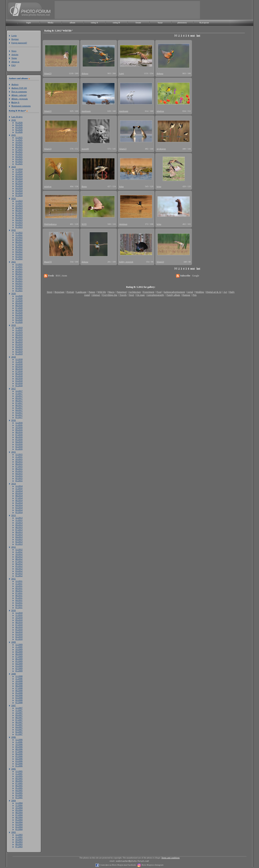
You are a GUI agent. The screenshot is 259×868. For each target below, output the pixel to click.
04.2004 (19, 822)
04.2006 (19, 759)
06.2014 (19, 500)
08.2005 (19, 781)
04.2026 (19, 125)
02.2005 (19, 795)
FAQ (13, 65)
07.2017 (19, 403)
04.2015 (19, 473)
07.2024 (19, 181)
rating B (116, 23)
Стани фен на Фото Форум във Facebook (117, 865)
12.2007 (19, 708)
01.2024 (19, 195)
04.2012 (19, 568)
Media (50, 23)
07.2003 (19, 846)
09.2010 (19, 620)
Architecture (135, 292)
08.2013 (19, 527)
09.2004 (19, 810)
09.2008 (19, 683)
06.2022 (19, 247)
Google (196, 276)
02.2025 (19, 161)
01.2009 (19, 671)
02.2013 (19, 542)
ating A (15, 102)
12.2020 (19, 296)
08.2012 (19, 559)
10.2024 (19, 174)
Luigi (122, 73)
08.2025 (19, 147)
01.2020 (19, 322)
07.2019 (19, 339)
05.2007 (19, 724)
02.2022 (19, 256)
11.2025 (19, 140)
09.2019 (19, 335)
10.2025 (19, 142)
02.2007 (19, 732)
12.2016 (19, 423)
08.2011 (19, 591)
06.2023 (19, 215)
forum (138, 23)
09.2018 (19, 366)
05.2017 (19, 408)
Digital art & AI (214, 292)
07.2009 (19, 656)
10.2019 (19, 332)
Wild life (102, 292)
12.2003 (19, 835)
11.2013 (19, 520)
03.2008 (19, 698)
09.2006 (19, 747)
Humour (186, 295)
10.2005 (19, 776)
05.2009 (19, 661)
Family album (173, 295)
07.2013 (19, 530)
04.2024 (19, 188)
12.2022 (19, 232)
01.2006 (19, 766)
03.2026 (19, 127)
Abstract (96, 295)
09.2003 (19, 842)
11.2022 (19, 235)
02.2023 (19, 225)
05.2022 (19, 249)
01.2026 (19, 132)
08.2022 (19, 242)
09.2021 (19, 271)
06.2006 (19, 754)
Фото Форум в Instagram (152, 865)
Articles (15, 54)
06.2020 (19, 310)
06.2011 (19, 595)
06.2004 (19, 817)
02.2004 (19, 827)
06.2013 (19, 532)
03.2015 (19, 476)
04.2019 (19, 347)
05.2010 (19, 629)
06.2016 (19, 437)
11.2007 (19, 710)
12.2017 (19, 391)
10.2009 (19, 649)
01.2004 (19, 829)
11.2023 (19, 203)
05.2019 (19, 344)
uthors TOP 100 (19, 88)
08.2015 (19, 464)
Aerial (190, 292)
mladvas (160, 111)
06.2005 (19, 785)
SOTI (84, 224)
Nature (92, 292)
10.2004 (19, 808)
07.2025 (19, 149)
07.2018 (19, 371)
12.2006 (19, 739)
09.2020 (19, 303)
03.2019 (19, 349)
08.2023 (19, 210)
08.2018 (19, 369)
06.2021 (19, 278)
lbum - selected (19, 95)
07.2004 (19, 815)
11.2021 (19, 266)
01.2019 (19, 354)
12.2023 (19, 201)
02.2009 (19, 668)
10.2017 (19, 396)
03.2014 (19, 507)
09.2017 (19, 398)
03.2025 (19, 159)
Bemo (84, 186)
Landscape (81, 292)
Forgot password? (19, 43)
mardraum (86, 111)
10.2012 (19, 554)
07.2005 (19, 783)
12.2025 (19, 137)
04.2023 (19, 220)
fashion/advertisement (174, 292)
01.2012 (19, 576)
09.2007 (19, 715)
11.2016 (19, 425)
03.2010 (19, 634)
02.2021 (19, 288)
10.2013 (19, 522)
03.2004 (19, 824)
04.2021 (19, 283)
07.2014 (19, 498)
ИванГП (48, 262)
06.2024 (19, 183)
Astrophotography (156, 295)
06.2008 (19, 690)
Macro (111, 292)
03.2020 (19, 317)
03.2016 (19, 444)
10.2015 (19, 459)
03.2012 (19, 571)
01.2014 (19, 512)
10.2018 (19, 364)
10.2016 (19, 427)
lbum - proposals (20, 99)
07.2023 (19, 213)
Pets (195, 295)
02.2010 (19, 637)
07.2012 (19, 561)
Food (159, 292)
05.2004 (19, 820)
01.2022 (19, 259)
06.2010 (19, 627)
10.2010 (19, 617)
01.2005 (19, 797)
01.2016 (19, 449)
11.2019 (19, 330)
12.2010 (19, 613)
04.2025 (19, 156)
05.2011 (19, 598)
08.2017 (19, 400)
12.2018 (19, 359)
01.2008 (19, 702)
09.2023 (19, 208)
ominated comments (21, 106)
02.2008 (19, 700)
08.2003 (19, 844)
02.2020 (19, 320)
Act (225, 292)
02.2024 (19, 193)
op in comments (19, 91)
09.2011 (19, 588)
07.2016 (19, 434)
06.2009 (19, 659)
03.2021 (19, 286)
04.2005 (19, 790)
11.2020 (19, 298)
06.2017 (19, 405)
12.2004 (19, 803)
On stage (140, 295)
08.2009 (19, 654)
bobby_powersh (126, 262)
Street (49, 292)
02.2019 (19, 351)
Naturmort (122, 292)
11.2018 (19, 362)
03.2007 (19, 729)
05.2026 (19, 122)
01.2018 (19, 385)
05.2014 (19, 503)
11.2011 (19, 583)
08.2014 (19, 495)
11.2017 (19, 393)
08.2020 (19, 305)
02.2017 (19, 415)
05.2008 (19, 693)
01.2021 (19, 290)
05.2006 (19, 756)
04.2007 (19, 727)
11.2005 (19, 774)
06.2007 (19, 722)
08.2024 (19, 179)
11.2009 (19, 647)
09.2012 (19, 556)
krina (121, 186)
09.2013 (19, 525)
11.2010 (19, 615)
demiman (123, 224)
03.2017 (19, 412)
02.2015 (19, 478)
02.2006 (19, 763)
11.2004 (19, 805)
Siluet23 (48, 73)
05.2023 (19, 217)
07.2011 (19, 593)
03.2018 (19, 381)
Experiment (149, 292)
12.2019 (19, 327)
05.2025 (19, 154)
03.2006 (19, 761)
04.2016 (19, 442)
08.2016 (19, 432)
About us (15, 62)
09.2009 (19, 652)
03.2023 (19, 222)
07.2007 (19, 720)
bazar (160, 23)
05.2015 (19, 471)
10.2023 (19, 205)
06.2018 (19, 374)
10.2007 (19, 713)
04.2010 (19, 632)
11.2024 (19, 171)
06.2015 (19, 469)
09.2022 (19, 240)
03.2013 (19, 539)
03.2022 (19, 254)
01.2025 (19, 164)
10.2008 (19, 681)
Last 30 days (17, 117)
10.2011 (19, 586)
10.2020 (19, 301)
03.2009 (19, 666)
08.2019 (19, 337)
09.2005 (19, 778)
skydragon (161, 149)
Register (15, 39)
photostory (182, 23)
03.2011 (19, 603)
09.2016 (19, 430)
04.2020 (19, 315)
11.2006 (19, 742)
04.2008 (19, 695)
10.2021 (19, 269)
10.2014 (19, 491)
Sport (131, 295)
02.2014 (19, 510)
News (14, 51)
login (29, 23)
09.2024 (19, 176)
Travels (123, 295)
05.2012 (19, 566)
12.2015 (19, 454)
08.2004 (19, 812)
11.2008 (19, 678)
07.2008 (19, 688)
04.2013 (19, 537)
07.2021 (19, 276)
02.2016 (19, 446)
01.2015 (19, 481)
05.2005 (19, 788)
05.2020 (19, 313)
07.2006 (19, 751)
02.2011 (19, 605)
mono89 (85, 149)
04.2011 (19, 600)
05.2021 (19, 281)
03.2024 (19, 191)
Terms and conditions (171, 858)
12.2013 (19, 518)
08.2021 (19, 274)
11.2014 (19, 488)
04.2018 (19, 378)
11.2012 (19, 552)
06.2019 (19, 342)
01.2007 (19, 734)
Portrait (70, 292)
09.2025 (19, 145)
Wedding (200, 292)
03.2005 (19, 793)
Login (14, 35)
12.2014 (19, 486)
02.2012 (19, 573)
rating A (94, 23)
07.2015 (19, 466)
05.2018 (19, 376)
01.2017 (19, 417)
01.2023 (19, 227)
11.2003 (19, 837)
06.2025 (19, 152)
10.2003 (19, 839)
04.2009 (19, 664)
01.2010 (19, 639)
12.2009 (19, 644)
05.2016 (19, 439)
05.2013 (19, 534)
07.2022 (19, 244)
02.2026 (19, 130)
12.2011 (19, 581)
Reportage (60, 292)
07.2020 (19, 308)
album (72, 23)
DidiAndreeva (50, 224)
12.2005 (19, 771)
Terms (14, 58)
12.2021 (19, 264)
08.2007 (19, 717)
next (193, 35)
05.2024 (19, 186)
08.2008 (19, 686)
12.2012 (19, 549)
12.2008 (19, 676)
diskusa (85, 73)
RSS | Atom (61, 276)
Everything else (110, 295)
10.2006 (19, 744)
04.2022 (19, 252)
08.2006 (19, 749)
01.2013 (19, 544)
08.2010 (19, 622)
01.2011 (19, 607)
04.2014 (19, 505)
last (198, 35)
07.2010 (19, 625)
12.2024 (19, 169)
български (204, 23)
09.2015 (19, 461)
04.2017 (19, 410)
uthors (15, 84)
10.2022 (19, 237)
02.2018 (19, 383)
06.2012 (19, 564)
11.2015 (19, 457)
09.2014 (19, 493)
